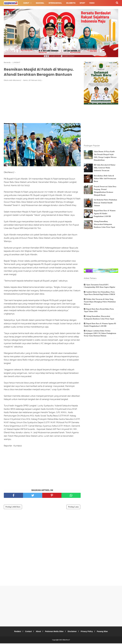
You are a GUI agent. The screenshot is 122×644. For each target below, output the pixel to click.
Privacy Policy (88, 632)
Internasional (55, 3)
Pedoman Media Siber (54, 632)
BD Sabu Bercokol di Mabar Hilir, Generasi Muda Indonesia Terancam (105, 168)
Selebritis (71, 3)
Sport (82, 3)
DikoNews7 (66, 640)
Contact (27, 632)
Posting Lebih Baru (13, 507)
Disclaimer (73, 632)
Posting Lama (73, 507)
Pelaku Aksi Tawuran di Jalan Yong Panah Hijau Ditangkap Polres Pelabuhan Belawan (100, 302)
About (38, 632)
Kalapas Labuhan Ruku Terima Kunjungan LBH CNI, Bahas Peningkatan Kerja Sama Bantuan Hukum (100, 333)
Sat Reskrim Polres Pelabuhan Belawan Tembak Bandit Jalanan (105, 203)
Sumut (26, 3)
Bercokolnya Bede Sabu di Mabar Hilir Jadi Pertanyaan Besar (105, 179)
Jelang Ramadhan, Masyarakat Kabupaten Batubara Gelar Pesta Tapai (104, 224)
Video (92, 3)
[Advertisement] (42, 103)
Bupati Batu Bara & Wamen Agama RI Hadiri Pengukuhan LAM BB (105, 213)
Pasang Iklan (105, 632)
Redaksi (16, 632)
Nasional (40, 3)
